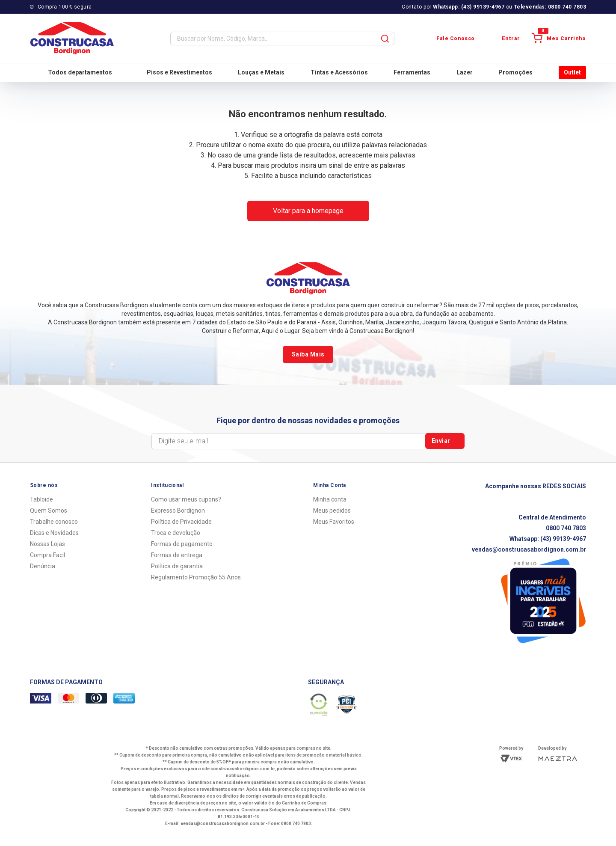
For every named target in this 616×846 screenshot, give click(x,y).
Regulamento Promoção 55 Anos (196, 577)
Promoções (515, 72)
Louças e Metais (261, 72)
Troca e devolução (176, 533)
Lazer (465, 72)
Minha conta (330, 499)
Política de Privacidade (181, 522)
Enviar (445, 441)
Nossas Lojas (47, 544)
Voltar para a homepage (308, 211)
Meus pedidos (332, 511)
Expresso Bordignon (178, 511)
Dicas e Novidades (54, 533)
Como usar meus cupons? (186, 499)
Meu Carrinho (559, 38)
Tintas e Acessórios (339, 72)
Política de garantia (177, 566)
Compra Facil (47, 555)
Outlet (572, 72)
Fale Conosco (448, 38)
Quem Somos (49, 511)
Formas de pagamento (182, 544)
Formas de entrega (177, 555)
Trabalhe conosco (54, 522)
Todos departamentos (73, 73)
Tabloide (41, 499)
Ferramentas (412, 72)
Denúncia (43, 566)
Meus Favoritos (334, 522)
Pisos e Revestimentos (179, 72)
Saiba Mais (308, 354)
